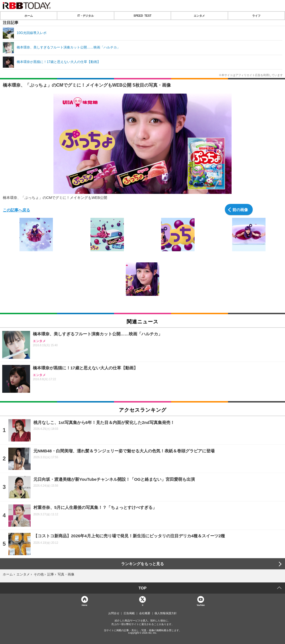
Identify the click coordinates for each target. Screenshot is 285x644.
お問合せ (114, 613)
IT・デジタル (86, 16)
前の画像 (240, 209)
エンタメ (199, 16)
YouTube (201, 605)
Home (84, 605)
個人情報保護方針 (166, 613)
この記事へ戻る (16, 210)
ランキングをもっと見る (142, 564)
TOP (143, 588)
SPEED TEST (142, 16)
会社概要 (145, 613)
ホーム (29, 16)
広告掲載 (129, 613)
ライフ (256, 16)
